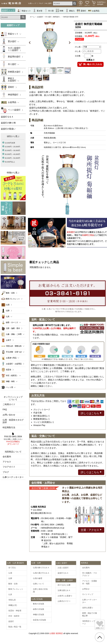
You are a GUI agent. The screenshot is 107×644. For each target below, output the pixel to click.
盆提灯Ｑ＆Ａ (63, 573)
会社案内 (7, 457)
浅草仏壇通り (88, 608)
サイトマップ (88, 594)
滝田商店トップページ (90, 622)
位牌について (38, 584)
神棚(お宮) (13, 605)
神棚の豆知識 (38, 615)
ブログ (41, 3)
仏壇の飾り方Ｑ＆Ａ (41, 568)
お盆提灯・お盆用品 (14, 364)
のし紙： (79, 47)
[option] (50, 43)
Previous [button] (30, 43)
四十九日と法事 (64, 585)
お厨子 (9, 340)
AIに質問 (48, 3)
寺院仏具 (12, 600)
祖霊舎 (9, 370)
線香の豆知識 (38, 609)
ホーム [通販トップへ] (32, 17)
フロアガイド (9, 467)
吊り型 (49, 11)
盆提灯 (11, 621)
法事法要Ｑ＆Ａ (64, 590)
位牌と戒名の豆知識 (40, 590)
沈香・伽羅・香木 (13, 328)
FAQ (5, 410)
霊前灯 (81, 11)
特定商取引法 (9, 427)
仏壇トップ (32, 3)
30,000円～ (12, 154)
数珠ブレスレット (16, 589)
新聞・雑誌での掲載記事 (90, 614)
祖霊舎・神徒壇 (15, 611)
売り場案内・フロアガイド (90, 574)
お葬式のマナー (64, 601)
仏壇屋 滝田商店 (56, 633)
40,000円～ (12, 158)
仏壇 (8, 305)
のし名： (79, 51)
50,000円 (10, 162)
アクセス (7, 462)
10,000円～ (12, 147)
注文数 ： (80, 56)
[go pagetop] (100, 637)
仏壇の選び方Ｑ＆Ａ (41, 573)
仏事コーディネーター (13, 477)
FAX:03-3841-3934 (13, 439)
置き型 (38, 11)
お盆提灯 (40, 17)
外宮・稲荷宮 (14, 616)
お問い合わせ (9, 415)
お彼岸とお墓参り (65, 596)
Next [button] (69, 43)
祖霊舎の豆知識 (39, 620)
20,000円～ (12, 150)
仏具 (10, 594)
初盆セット (24, 11)
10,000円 (10, 143)
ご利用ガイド (9, 404)
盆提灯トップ (8, 10)
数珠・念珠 (10, 293)
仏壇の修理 (38, 578)
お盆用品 (94, 11)
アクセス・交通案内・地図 (90, 582)
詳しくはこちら (91, 413)
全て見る (12, 568)
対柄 (59, 11)
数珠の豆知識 (38, 604)
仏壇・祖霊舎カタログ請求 (13, 421)
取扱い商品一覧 (15, 627)
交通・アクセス (91, 530)
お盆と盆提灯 (63, 568)
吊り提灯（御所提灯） (53, 17)
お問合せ (86, 589)
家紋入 (70, 11)
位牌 (8, 311)
